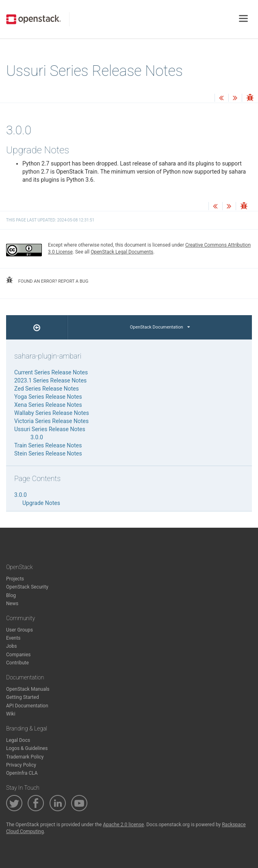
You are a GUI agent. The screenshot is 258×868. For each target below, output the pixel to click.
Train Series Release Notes (48, 445)
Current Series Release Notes (51, 372)
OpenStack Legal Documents (122, 252)
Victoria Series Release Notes (51, 421)
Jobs (11, 646)
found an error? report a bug (47, 280)
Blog (11, 595)
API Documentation (27, 706)
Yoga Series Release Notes (48, 397)
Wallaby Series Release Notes (52, 413)
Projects (15, 579)
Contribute (17, 663)
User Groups (20, 630)
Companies (18, 655)
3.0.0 (37, 437)
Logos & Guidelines (27, 748)
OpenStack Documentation (160, 327)
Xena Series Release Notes (48, 405)
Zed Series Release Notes (47, 389)
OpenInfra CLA (22, 773)
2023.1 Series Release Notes (50, 380)
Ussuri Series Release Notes (50, 429)
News (12, 604)
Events (13, 638)
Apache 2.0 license (123, 825)
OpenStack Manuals (28, 689)
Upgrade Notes (41, 503)
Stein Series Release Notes (48, 453)
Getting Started (23, 697)
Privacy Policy (21, 765)
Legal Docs (18, 740)
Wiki (11, 714)
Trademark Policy (25, 757)
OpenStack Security (27, 587)
